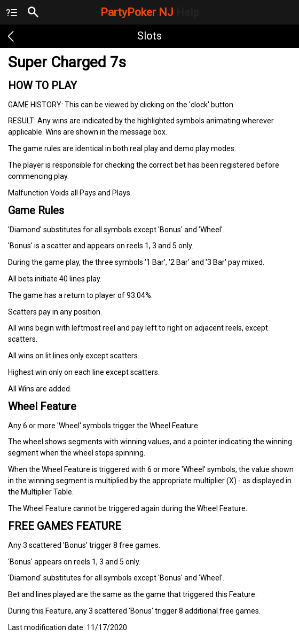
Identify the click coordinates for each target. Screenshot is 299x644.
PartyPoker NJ (150, 12)
